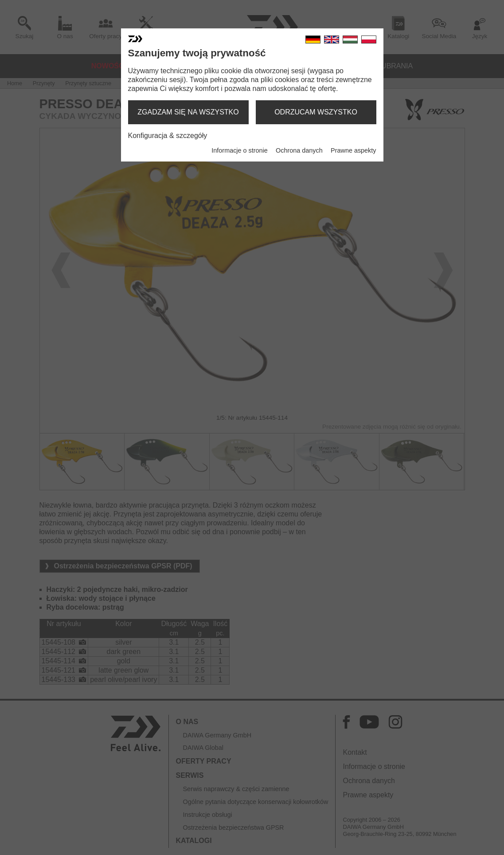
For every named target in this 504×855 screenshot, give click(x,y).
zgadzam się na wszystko (188, 112)
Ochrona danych (299, 150)
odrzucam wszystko (316, 112)
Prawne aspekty (353, 150)
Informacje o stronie (239, 150)
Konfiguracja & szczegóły (168, 136)
